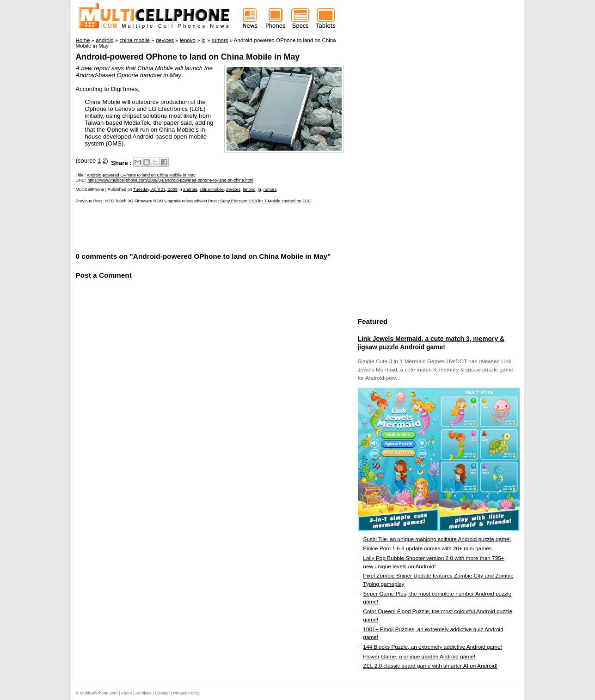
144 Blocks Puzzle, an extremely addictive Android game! (432, 647)
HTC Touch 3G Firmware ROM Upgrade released (152, 201)
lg (260, 189)
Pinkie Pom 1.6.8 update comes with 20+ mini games (427, 548)
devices (233, 189)
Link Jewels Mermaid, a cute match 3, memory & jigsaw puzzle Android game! (431, 343)
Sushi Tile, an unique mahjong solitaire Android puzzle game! (437, 539)
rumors (270, 189)
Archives (144, 693)
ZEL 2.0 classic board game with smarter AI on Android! (430, 666)
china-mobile (212, 189)
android (190, 189)
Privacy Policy (186, 693)
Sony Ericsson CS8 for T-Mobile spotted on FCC (266, 201)
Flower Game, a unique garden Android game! (419, 657)
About (127, 693)
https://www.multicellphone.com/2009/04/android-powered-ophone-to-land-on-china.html (170, 180)
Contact (162, 693)
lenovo (249, 189)
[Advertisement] (184, 227)
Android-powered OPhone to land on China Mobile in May (188, 57)
